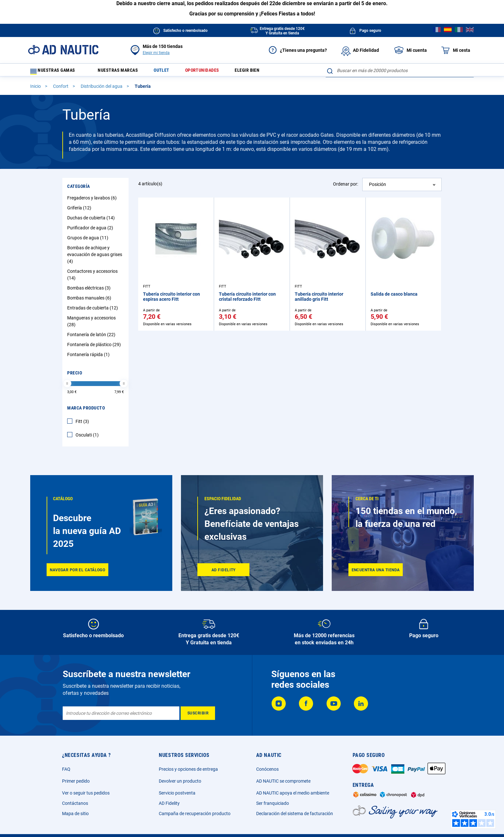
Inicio (36, 89)
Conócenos (267, 769)
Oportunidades (214, 72)
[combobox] (400, 70)
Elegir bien (263, 72)
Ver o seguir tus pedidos (86, 793)
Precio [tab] (75, 376)
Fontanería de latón (92, 337)
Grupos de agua (89, 241)
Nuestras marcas (123, 72)
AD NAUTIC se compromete (283, 781)
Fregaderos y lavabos (93, 201)
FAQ (66, 769)
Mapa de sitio (75, 814)
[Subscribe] (198, 713)
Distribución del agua (102, 89)
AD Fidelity (169, 803)
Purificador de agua (91, 231)
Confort (61, 89)
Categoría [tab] (79, 189)
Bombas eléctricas (90, 291)
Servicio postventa (177, 793)
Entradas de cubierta (93, 311)
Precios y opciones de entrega (188, 769)
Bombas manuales (90, 301)
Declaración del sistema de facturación (295, 814)
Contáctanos (75, 803)
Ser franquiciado (273, 803)
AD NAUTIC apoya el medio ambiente (293, 793)
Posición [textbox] (378, 187)
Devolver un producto (180, 781)
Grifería (80, 211)
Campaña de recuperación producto (195, 814)
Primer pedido (76, 781)
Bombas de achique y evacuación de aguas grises (95, 257)
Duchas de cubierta (92, 221)
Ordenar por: (346, 187)
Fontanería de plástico (95, 347)
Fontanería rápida (89, 357)
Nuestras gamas (57, 72)
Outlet (170, 72)
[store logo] (63, 50)
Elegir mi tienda (156, 53)
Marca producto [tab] (86, 411)
